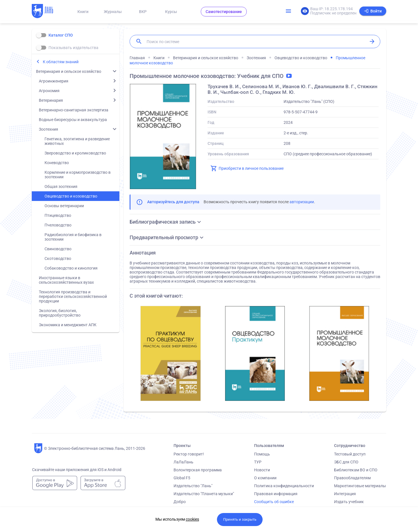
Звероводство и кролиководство (75, 153)
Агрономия (49, 91)
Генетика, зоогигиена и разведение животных (77, 141)
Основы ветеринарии (64, 206)
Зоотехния (48, 129)
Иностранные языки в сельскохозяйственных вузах (66, 280)
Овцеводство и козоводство (71, 196)
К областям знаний (61, 62)
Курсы (171, 12)
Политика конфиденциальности (284, 486)
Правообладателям (352, 478)
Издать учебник (349, 502)
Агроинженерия (54, 81)
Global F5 (182, 478)
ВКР (143, 12)
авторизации (302, 202)
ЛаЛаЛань (183, 462)
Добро (180, 502)
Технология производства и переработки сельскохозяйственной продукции (73, 296)
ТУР (258, 462)
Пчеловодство (58, 225)
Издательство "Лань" (193, 486)
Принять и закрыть (240, 519)
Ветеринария (51, 100)
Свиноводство (58, 249)
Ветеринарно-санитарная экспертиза (74, 110)
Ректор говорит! (189, 454)
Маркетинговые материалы (360, 486)
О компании (265, 478)
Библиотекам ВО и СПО (356, 470)
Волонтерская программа (198, 470)
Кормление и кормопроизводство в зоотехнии (78, 175)
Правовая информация (276, 494)
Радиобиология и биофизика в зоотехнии (73, 237)
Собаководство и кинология (71, 268)
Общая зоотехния (61, 186)
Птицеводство (58, 215)
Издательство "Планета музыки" (204, 494)
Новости (262, 470)
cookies (192, 519)
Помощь (262, 454)
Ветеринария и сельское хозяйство (69, 71)
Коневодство (57, 163)
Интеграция (345, 494)
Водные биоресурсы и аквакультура (73, 120)
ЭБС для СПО (346, 462)
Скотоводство (58, 258)
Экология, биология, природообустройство (60, 313)
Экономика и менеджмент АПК (68, 325)
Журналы (113, 12)
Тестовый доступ (350, 454)
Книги (83, 12)
